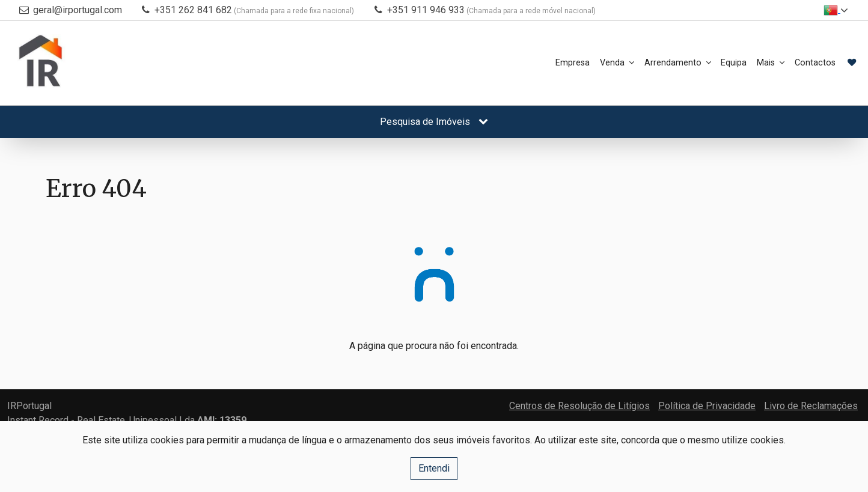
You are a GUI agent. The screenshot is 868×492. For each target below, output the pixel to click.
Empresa (498, 63)
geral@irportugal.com (78, 10)
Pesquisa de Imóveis (434, 122)
